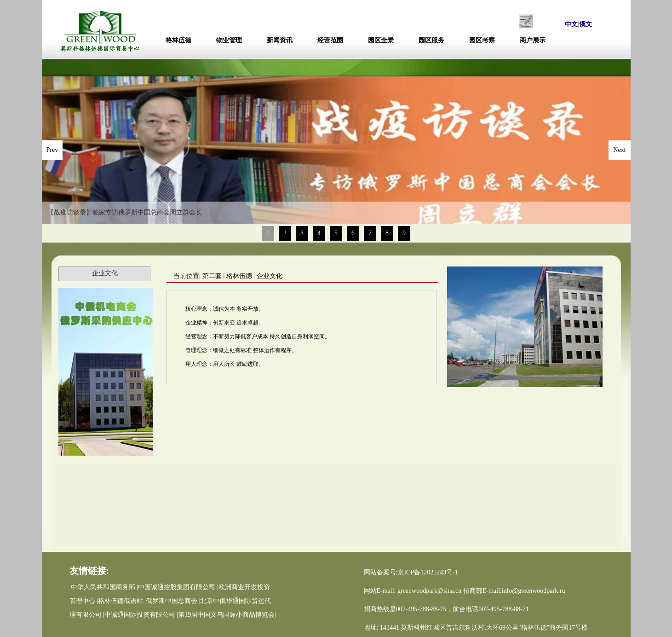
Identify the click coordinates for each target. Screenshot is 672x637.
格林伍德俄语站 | (122, 601)
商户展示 (533, 40)
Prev (52, 150)
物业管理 (229, 40)
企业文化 (270, 276)
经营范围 (330, 40)
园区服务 (431, 40)
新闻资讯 (280, 40)
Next (619, 150)
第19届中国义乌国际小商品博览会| (227, 615)
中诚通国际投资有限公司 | (141, 615)
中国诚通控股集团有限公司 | (178, 587)
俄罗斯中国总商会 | (173, 601)
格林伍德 (178, 40)
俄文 (586, 24)
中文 (571, 24)
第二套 (212, 276)
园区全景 (381, 40)
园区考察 (482, 40)
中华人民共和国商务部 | (104, 587)
